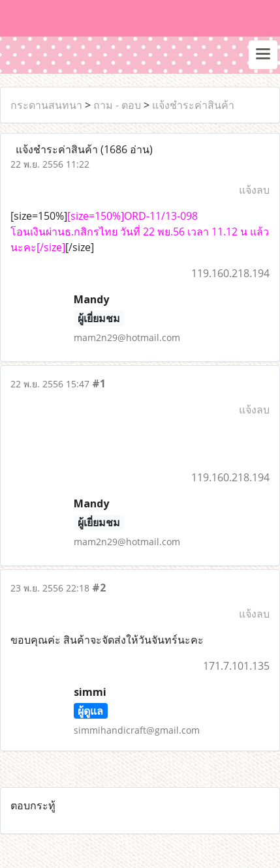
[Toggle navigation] (263, 55)
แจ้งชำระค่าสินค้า (193, 105)
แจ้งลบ (254, 190)
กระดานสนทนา (46, 105)
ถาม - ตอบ (117, 105)
